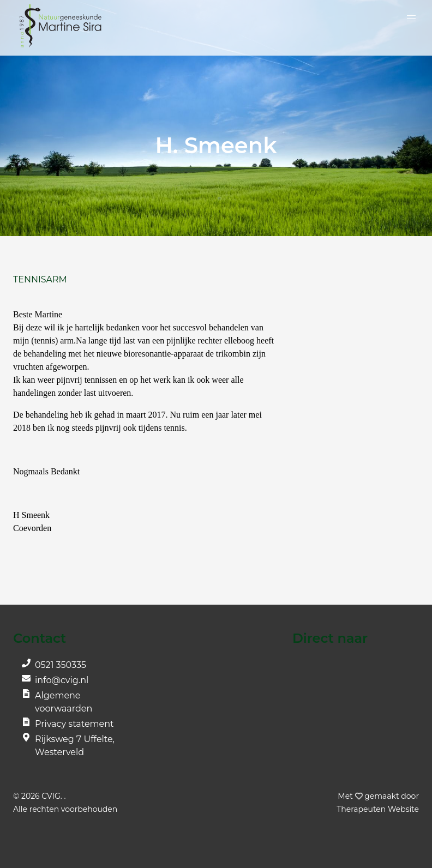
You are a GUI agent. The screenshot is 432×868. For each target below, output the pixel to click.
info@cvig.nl (62, 680)
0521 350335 (61, 665)
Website (378, 809)
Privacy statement (74, 724)
